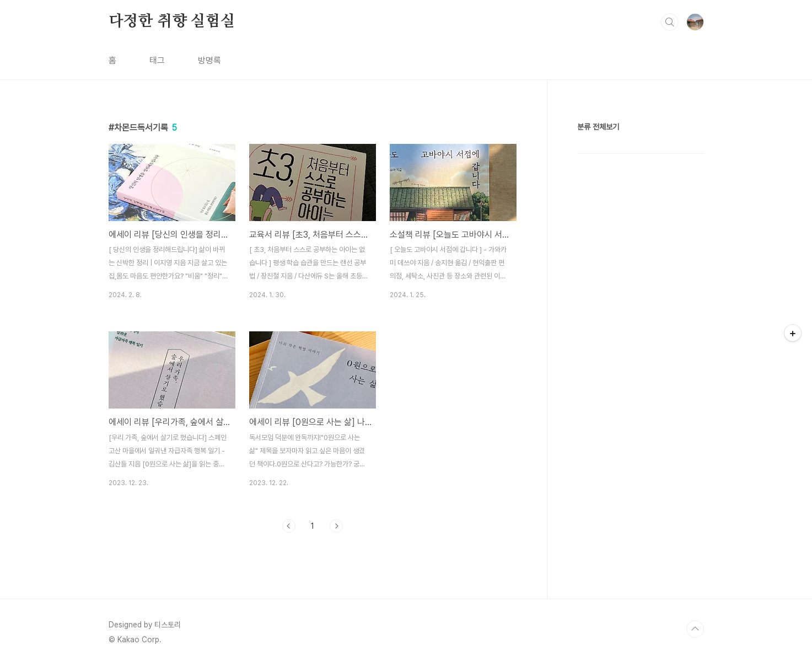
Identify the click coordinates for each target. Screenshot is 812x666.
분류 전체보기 (598, 127)
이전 (289, 526)
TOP (695, 629)
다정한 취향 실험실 (172, 22)
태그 (157, 60)
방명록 (209, 60)
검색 (670, 22)
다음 (336, 526)
